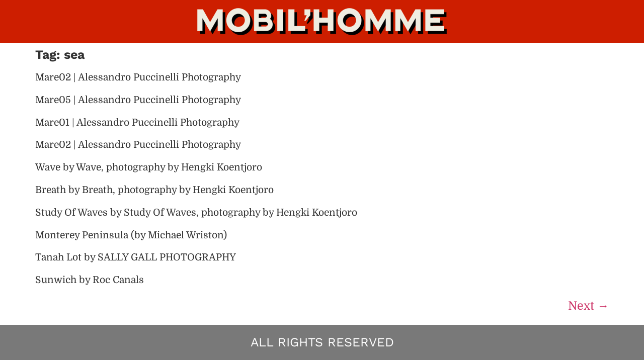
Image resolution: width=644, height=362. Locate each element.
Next (588, 306)
